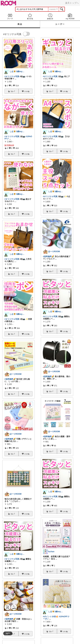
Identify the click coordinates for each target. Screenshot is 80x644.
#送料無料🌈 (10, 379)
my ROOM (70, 16)
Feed (10, 16)
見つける (30, 16)
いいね (27, 91)
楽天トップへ (72, 3)
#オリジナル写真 (12, 76)
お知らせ (50, 16)
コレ (13, 91)
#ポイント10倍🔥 (51, 617)
